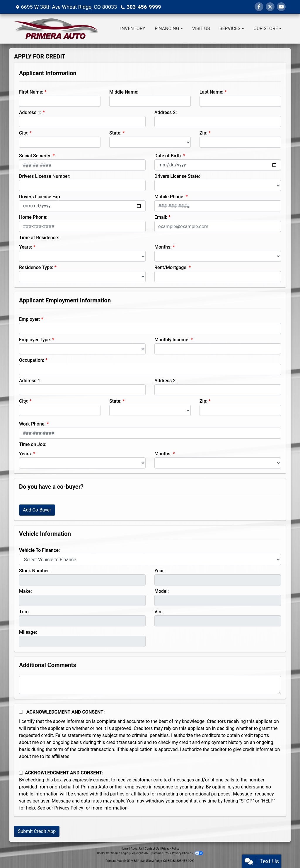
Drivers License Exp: (40, 197)
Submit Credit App (37, 831)
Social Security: (35, 156)
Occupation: (32, 360)
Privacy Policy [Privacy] (171, 849)
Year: (160, 571)
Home (125, 849)
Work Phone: (32, 424)
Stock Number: (35, 571)
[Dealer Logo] (56, 29)
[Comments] (150, 685)
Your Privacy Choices (184, 853)
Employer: (29, 319)
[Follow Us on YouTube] (281, 7)
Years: (26, 247)
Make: (25, 591)
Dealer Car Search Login (113, 853)
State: (115, 133)
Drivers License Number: (45, 176)
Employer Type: (35, 340)
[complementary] (282, 850)
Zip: (203, 133)
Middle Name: (124, 92)
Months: (163, 247)
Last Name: (212, 92)
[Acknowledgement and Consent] (21, 712)
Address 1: (30, 112)
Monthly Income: (172, 340)
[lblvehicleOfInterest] (150, 559)
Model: (162, 591)
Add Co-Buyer (37, 510)
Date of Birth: (168, 156)
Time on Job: (33, 444)
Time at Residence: (39, 238)
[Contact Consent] (21, 773)
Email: (161, 217)
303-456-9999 (144, 7)
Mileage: (28, 632)
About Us (137, 849)
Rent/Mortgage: (171, 267)
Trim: (24, 612)
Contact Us (152, 849)
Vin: (158, 612)
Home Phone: (33, 217)
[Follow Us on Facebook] (259, 7)
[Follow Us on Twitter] (270, 7)
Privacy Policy (69, 808)
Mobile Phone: (169, 197)
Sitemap (158, 853)
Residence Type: (36, 267)
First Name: (31, 92)
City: (24, 133)
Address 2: (166, 112)
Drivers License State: (177, 176)
